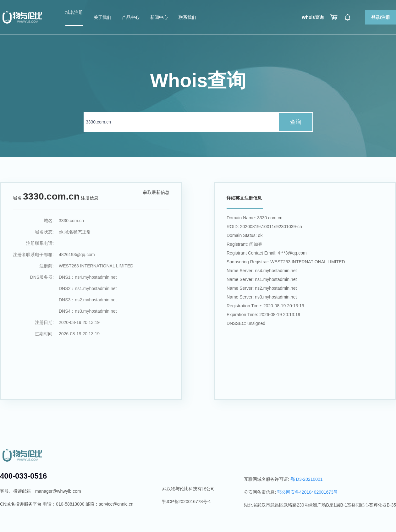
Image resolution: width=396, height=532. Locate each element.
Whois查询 (313, 17)
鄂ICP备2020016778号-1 (187, 502)
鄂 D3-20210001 (307, 479)
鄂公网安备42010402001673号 (308, 492)
